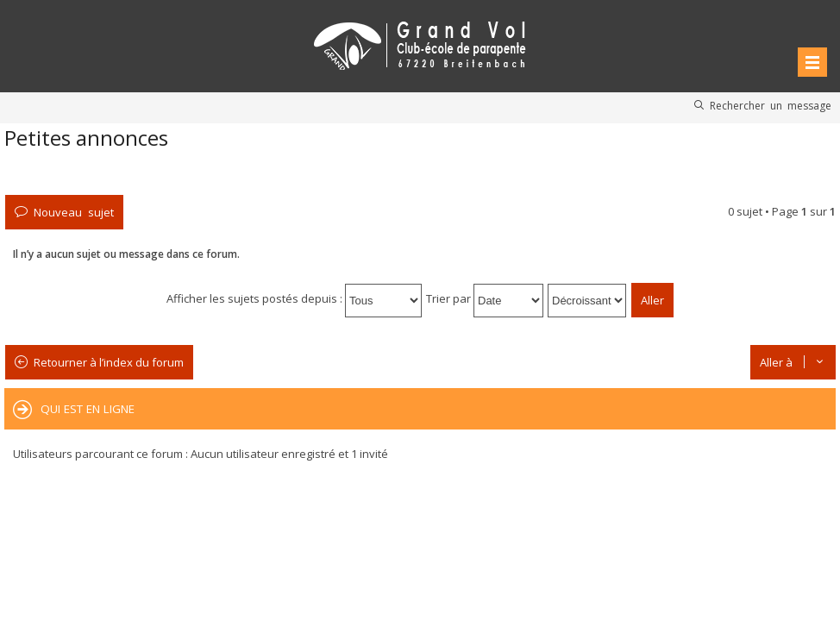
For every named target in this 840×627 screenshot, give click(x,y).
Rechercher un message (771, 105)
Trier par (485, 298)
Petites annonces (86, 138)
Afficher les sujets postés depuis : (294, 298)
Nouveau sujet (74, 212)
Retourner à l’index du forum (109, 362)
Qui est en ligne (88, 409)
